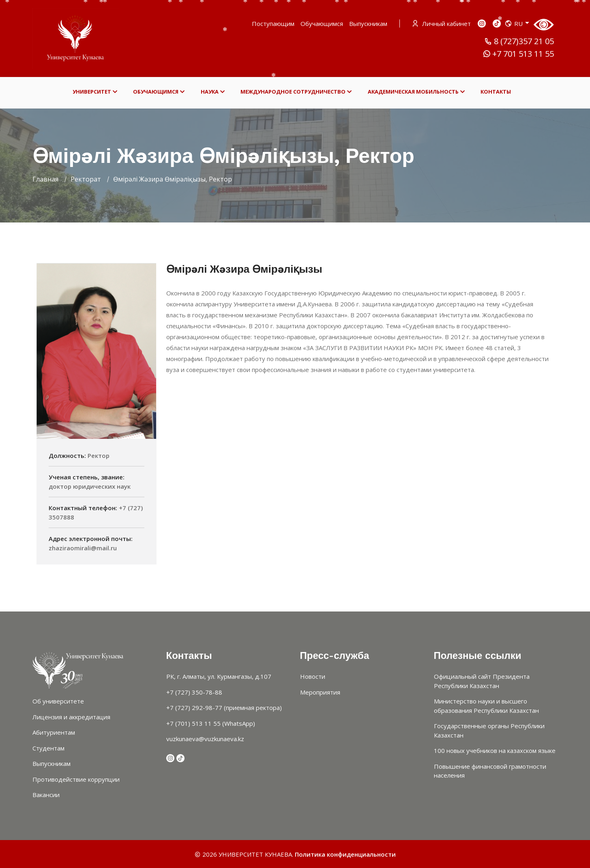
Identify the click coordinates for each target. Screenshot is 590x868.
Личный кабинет (442, 24)
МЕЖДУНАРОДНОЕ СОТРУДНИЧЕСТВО (296, 92)
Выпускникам (368, 24)
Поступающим (273, 24)
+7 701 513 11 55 (518, 54)
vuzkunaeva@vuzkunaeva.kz (205, 739)
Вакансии (46, 795)
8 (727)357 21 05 (519, 41)
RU (517, 24)
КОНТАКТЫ (496, 92)
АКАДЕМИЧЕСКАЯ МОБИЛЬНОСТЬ (416, 92)
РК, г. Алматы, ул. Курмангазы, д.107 (219, 676)
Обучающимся (322, 24)
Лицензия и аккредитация (71, 717)
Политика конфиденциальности (345, 854)
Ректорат (86, 179)
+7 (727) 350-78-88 (194, 692)
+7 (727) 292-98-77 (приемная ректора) (224, 708)
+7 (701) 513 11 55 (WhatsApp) (211, 723)
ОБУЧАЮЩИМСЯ (159, 92)
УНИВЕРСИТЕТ (95, 92)
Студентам (48, 748)
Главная (45, 179)
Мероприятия (320, 692)
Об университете (58, 701)
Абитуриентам (54, 732)
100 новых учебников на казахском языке (495, 750)
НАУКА (213, 92)
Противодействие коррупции (76, 779)
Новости (313, 676)
